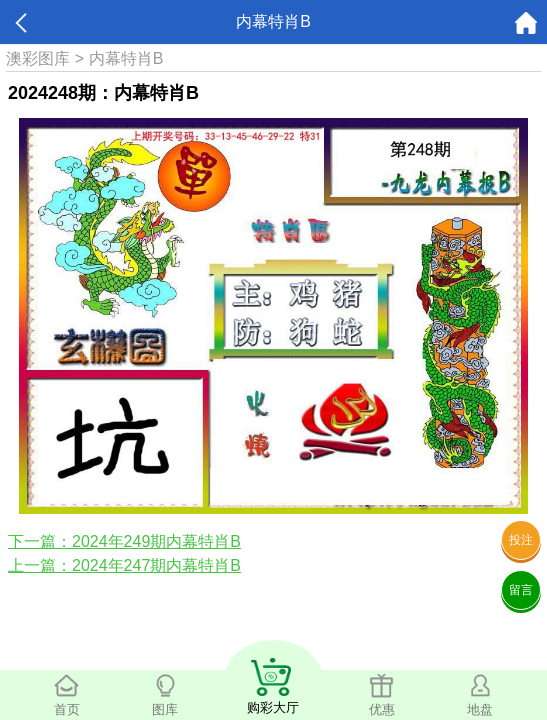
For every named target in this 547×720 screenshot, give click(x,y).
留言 (521, 590)
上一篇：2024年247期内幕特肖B (124, 565)
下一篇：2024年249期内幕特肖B (124, 541)
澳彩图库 (38, 58)
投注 (521, 540)
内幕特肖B (126, 58)
